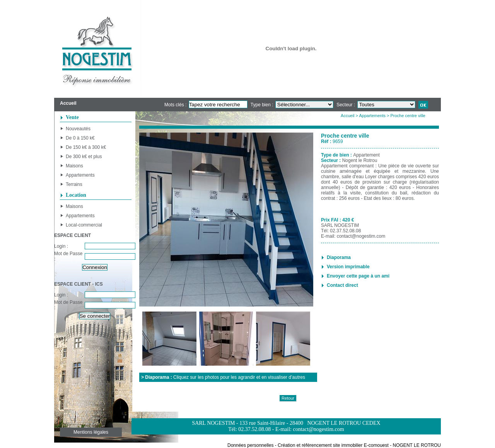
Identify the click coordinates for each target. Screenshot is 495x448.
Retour (288, 398)
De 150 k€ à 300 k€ (86, 147)
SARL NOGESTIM (340, 225)
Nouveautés (78, 129)
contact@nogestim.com (361, 236)
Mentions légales (91, 432)
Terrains (74, 184)
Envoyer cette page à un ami (358, 276)
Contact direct (342, 285)
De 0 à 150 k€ (80, 138)
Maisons (74, 166)
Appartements (80, 175)
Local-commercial (84, 225)
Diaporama (339, 257)
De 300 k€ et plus (84, 157)
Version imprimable (348, 267)
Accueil (347, 116)
